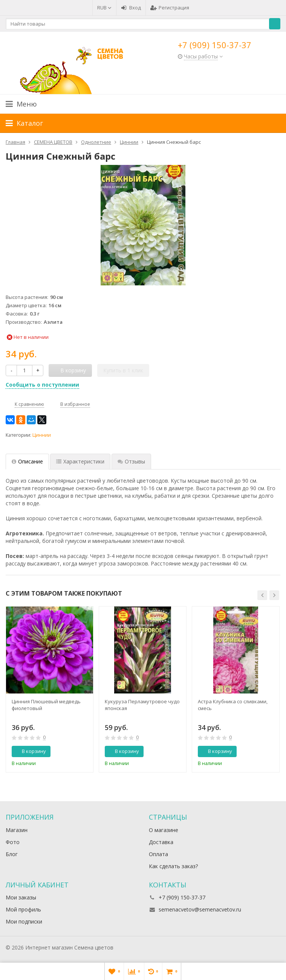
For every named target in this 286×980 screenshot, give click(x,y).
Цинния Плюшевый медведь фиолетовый (46, 705)
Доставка (161, 842)
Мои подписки (24, 921)
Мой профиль (23, 909)
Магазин (17, 830)
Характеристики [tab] (80, 461)
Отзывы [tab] (131, 461)
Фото (13, 842)
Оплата (158, 854)
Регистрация (170, 8)
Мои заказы (21, 897)
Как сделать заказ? (173, 866)
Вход (131, 8)
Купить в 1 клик (123, 370)
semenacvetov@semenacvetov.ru (200, 909)
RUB (104, 8)
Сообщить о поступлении (42, 385)
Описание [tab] (27, 461)
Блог (12, 854)
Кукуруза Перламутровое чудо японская (142, 705)
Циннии (42, 435)
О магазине (164, 830)
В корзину (30, 751)
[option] (50, 689)
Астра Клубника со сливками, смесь (233, 705)
